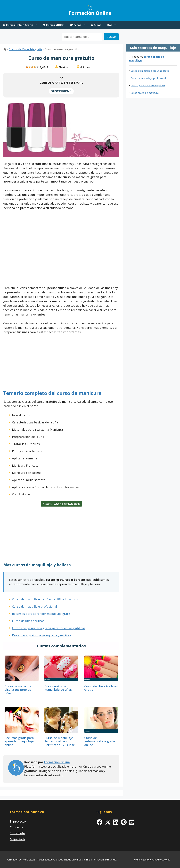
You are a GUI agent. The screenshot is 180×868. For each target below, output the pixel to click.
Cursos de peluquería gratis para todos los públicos (49, 628)
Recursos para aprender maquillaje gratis (41, 614)
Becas (79, 25)
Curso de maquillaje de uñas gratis (150, 71)
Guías (96, 25)
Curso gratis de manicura (145, 93)
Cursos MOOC (53, 25)
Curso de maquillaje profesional (34, 606)
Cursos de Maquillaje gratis (25, 49)
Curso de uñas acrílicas (28, 621)
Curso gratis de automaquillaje (148, 85)
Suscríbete (17, 833)
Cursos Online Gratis (21, 25)
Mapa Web (17, 839)
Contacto (16, 827)
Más (113, 25)
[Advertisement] (61, 249)
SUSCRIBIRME (61, 91)
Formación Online (90, 13)
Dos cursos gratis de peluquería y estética (42, 635)
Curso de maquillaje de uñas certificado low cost (46, 599)
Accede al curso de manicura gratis (61, 504)
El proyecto (18, 821)
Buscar (111, 37)
